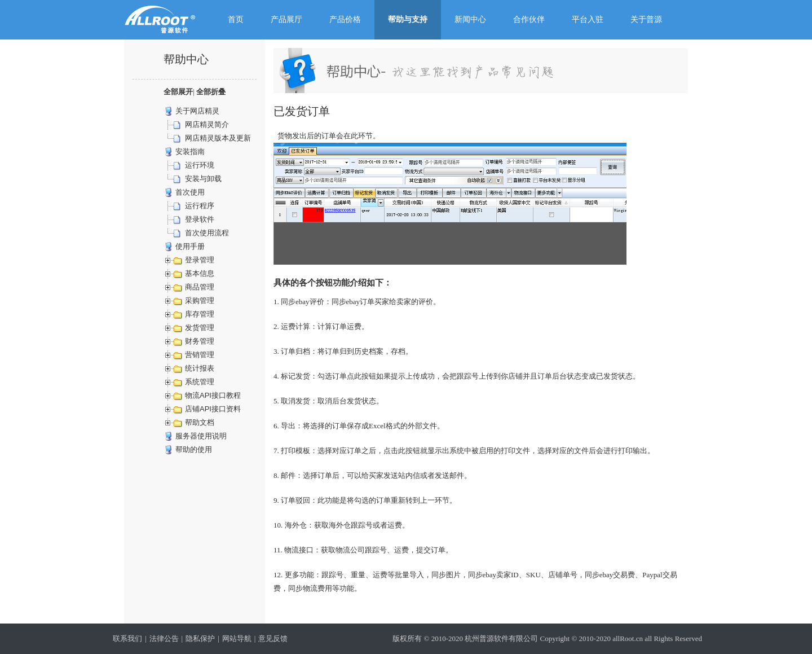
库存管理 (200, 314)
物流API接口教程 (213, 395)
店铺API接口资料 (213, 409)
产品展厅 (286, 19)
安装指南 (190, 152)
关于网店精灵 (197, 111)
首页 (236, 19)
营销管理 (200, 355)
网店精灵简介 (207, 124)
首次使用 (190, 192)
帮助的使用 (194, 449)
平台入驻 (588, 19)
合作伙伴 (529, 19)
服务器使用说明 (201, 436)
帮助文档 (200, 422)
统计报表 (200, 368)
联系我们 (127, 638)
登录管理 (200, 260)
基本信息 (200, 273)
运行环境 (200, 165)
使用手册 (190, 246)
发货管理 (200, 328)
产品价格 (345, 19)
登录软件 (200, 219)
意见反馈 (273, 638)
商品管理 (200, 287)
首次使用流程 (207, 233)
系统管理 (200, 382)
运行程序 (200, 206)
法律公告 (164, 638)
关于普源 (646, 19)
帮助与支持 (408, 19)
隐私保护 (200, 638)
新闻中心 (470, 19)
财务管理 (200, 341)
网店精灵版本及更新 (218, 138)
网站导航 (237, 638)
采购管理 (200, 300)
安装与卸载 (203, 179)
